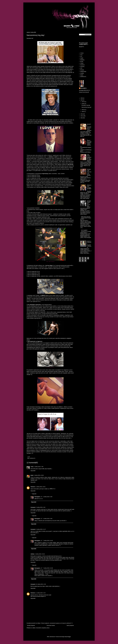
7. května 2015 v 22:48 (48, 568)
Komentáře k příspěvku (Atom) (43, 628)
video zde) (62, 157)
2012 (82, 118)
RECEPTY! (82, 47)
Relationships (83, 72)
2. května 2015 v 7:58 (38, 467)
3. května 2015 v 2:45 (41, 507)
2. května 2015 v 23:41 (40, 487)
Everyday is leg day (86, 105)
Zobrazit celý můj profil (84, 92)
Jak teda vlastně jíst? (89, 202)
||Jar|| (32, 475)
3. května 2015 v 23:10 (40, 554)
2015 (82, 100)
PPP (81, 68)
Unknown (33, 487)
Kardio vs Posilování (89, 242)
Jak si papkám (84, 230)
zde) (59, 174)
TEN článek (88, 155)
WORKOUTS (33, 458)
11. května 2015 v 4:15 (40, 593)
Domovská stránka (51, 625)
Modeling (82, 60)
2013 (82, 116)
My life (82, 61)
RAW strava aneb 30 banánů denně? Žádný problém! (86, 218)
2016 (82, 98)
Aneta (32, 467)
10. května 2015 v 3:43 (41, 584)
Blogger (69, 637)
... (87, 139)
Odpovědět (33, 471)
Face (81, 55)
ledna (83, 112)
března (83, 110)
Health (82, 58)
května (83, 104)
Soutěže (82, 73)
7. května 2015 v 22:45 (48, 541)
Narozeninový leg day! (86, 107)
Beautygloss (37, 497)
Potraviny (82, 67)
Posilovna (82, 65)
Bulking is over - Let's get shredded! (89, 188)
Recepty (82, 70)
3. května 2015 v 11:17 (41, 529)
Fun (81, 56)
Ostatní (82, 63)
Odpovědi (34, 494)
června (83, 102)
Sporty (82, 75)
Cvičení (82, 53)
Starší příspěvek (70, 625)
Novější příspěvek (31, 625)
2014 (82, 114)
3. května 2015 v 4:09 (47, 497)
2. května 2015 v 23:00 (39, 475)
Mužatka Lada (89, 170)
